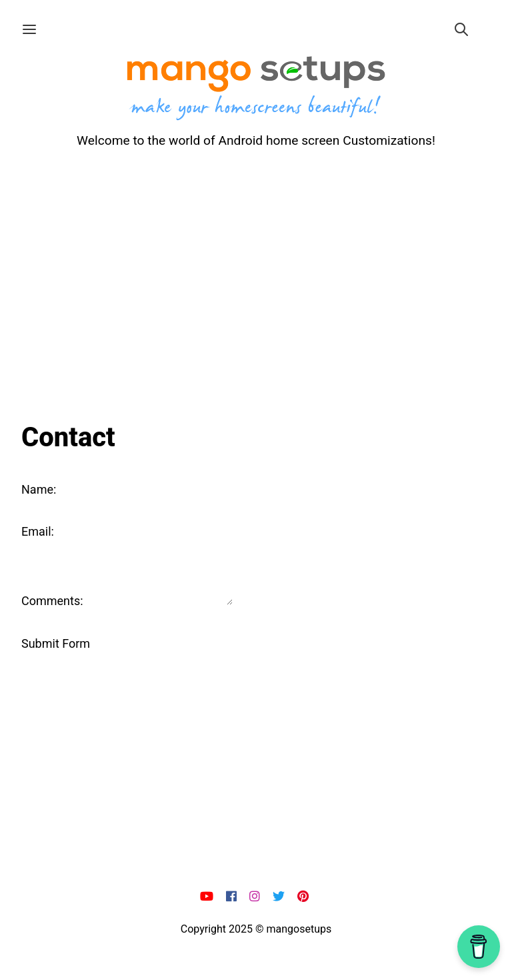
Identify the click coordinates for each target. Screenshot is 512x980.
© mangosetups (293, 929)
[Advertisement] (256, 282)
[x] (280, 897)
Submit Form (56, 643)
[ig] (256, 897)
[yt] (208, 897)
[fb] (233, 897)
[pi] (305, 897)
